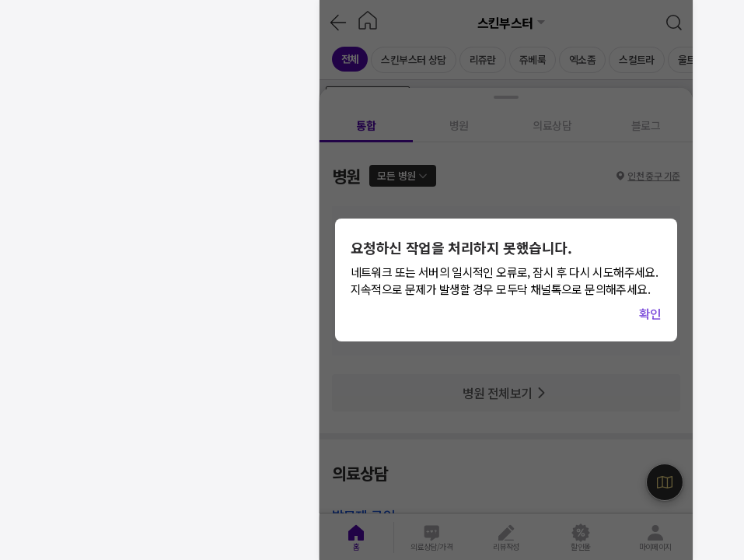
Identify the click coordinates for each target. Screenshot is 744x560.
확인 (650, 313)
